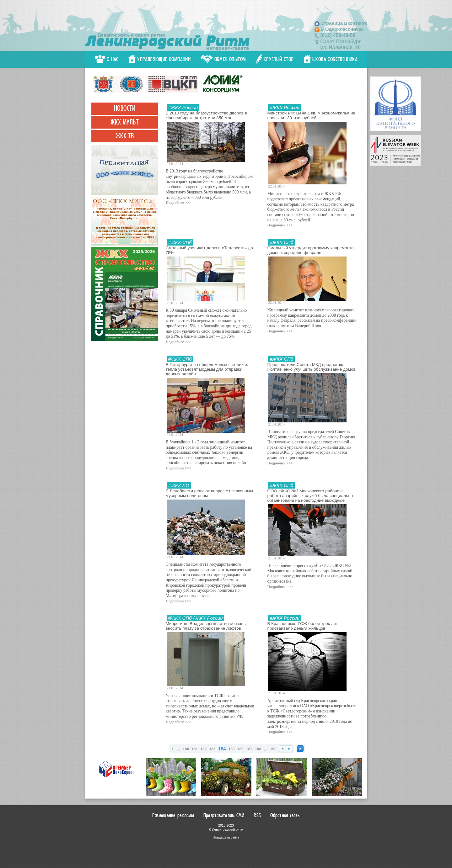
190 (273, 749)
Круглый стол (275, 59)
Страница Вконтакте (344, 23)
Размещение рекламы (173, 815)
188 (258, 749)
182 (203, 749)
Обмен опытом (223, 59)
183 (212, 749)
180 (186, 749)
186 (240, 749)
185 (232, 749)
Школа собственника (331, 59)
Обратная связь (285, 815)
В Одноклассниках (342, 29)
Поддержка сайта (226, 837)
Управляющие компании (159, 59)
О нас (107, 59)
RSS (257, 815)
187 (249, 749)
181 (195, 749)
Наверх (300, 749)
